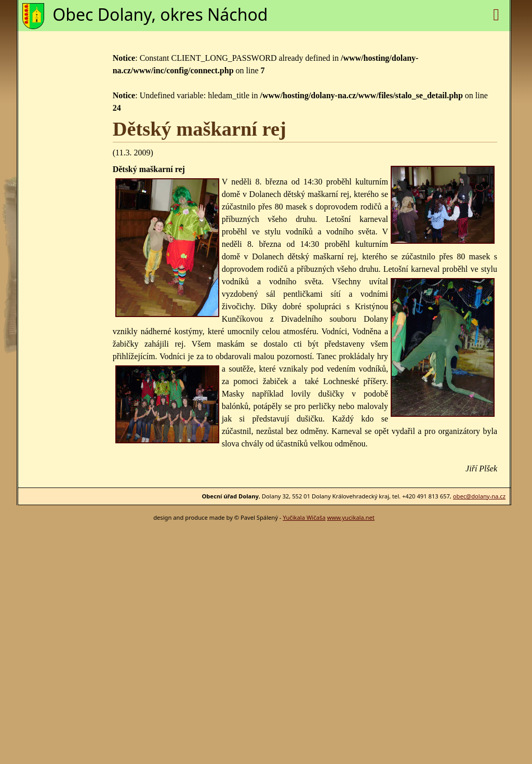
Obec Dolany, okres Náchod (160, 14)
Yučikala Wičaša (304, 517)
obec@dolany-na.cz (479, 496)
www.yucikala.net (350, 517)
